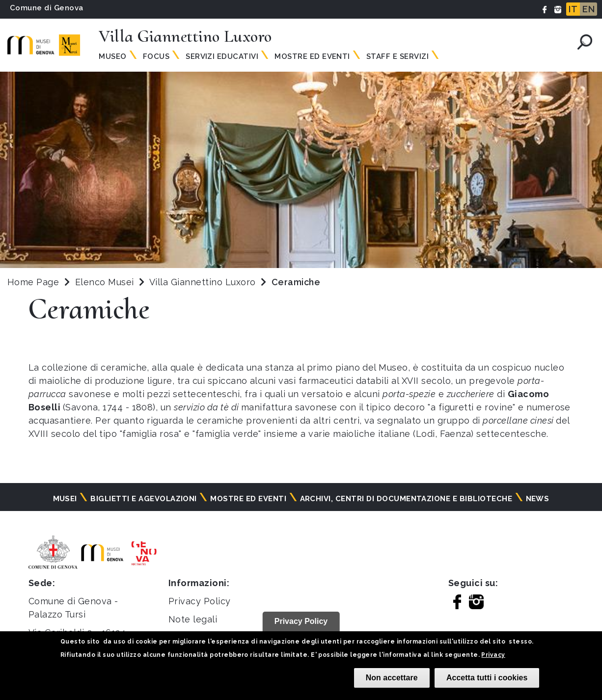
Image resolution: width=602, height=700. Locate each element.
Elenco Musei (105, 282)
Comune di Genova (47, 8)
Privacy (493, 655)
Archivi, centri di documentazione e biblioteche (406, 499)
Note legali (193, 619)
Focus (156, 56)
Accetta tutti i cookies (487, 678)
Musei (65, 499)
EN (588, 9)
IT (573, 9)
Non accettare (392, 678)
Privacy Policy (200, 601)
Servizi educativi (222, 56)
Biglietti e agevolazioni (144, 499)
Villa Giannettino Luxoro (204, 282)
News (538, 499)
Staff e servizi (397, 56)
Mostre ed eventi (248, 499)
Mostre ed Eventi (312, 56)
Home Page (33, 282)
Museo (112, 56)
